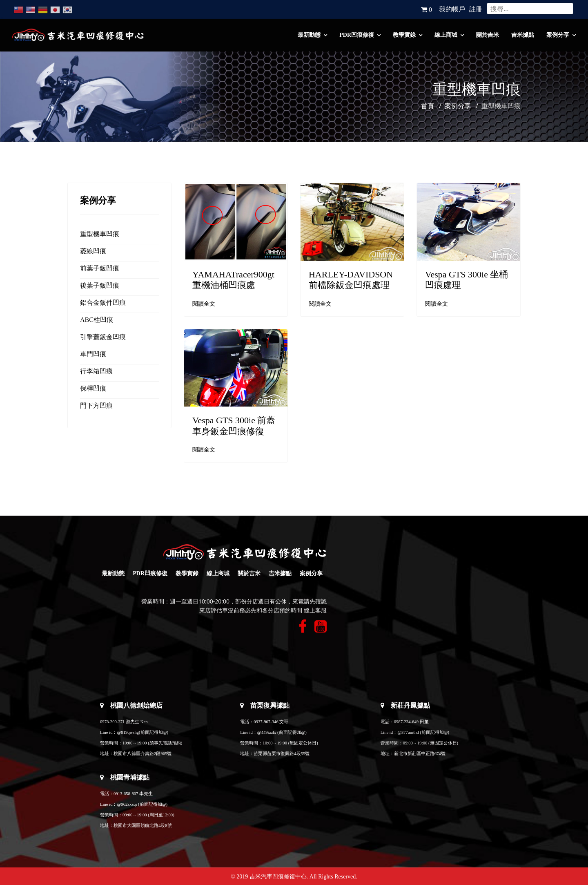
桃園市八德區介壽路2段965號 (143, 754)
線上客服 (315, 611)
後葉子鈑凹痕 (100, 285)
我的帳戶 (452, 9)
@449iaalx (267, 732)
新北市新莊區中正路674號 (420, 754)
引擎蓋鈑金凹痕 (103, 337)
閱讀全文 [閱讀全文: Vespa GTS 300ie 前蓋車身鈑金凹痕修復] (204, 450)
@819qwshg (128, 732)
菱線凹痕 (93, 251)
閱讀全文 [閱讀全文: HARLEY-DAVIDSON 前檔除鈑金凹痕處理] (320, 304)
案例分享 (558, 35)
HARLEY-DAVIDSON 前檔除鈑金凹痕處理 (351, 280)
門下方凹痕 (96, 406)
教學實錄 (404, 35)
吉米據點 (523, 35)
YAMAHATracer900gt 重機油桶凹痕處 (233, 280)
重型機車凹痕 (100, 234)
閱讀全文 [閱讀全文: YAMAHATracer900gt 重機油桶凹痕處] (204, 304)
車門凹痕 (93, 354)
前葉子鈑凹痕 (100, 268)
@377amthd (408, 732)
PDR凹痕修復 (357, 35)
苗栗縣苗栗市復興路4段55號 (282, 754)
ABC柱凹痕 (97, 320)
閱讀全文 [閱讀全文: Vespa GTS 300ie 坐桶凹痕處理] (437, 304)
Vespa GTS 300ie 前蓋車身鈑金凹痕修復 (234, 426)
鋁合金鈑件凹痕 (103, 303)
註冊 (476, 9)
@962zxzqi (127, 804)
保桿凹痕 (93, 388)
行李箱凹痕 (96, 371)
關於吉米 (488, 35)
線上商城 (446, 35)
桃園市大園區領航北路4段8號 (143, 826)
